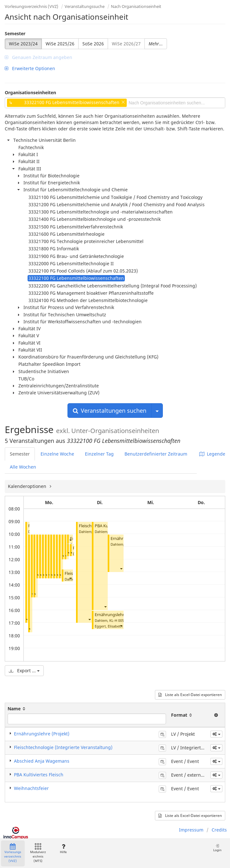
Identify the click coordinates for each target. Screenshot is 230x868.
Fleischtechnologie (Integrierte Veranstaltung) (63, 747)
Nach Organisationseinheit (136, 6)
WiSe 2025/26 (60, 44)
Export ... (24, 671)
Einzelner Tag (99, 454)
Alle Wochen (23, 467)
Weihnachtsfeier (31, 788)
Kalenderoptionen (28, 486)
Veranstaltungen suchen (110, 411)
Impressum (191, 830)
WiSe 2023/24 (23, 44)
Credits (219, 830)
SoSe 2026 (93, 44)
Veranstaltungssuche (85, 6)
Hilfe (63, 849)
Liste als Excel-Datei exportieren (190, 695)
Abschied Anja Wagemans (42, 761)
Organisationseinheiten (30, 92)
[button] (27, 619)
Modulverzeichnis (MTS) (38, 853)
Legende (212, 454)
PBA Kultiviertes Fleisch (39, 775)
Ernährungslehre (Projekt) (119, 615)
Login (217, 848)
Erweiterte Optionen (30, 68)
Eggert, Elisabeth (109, 626)
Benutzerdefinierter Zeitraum (156, 454)
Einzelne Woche (57, 454)
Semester (15, 33)
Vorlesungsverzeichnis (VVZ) (32, 6)
